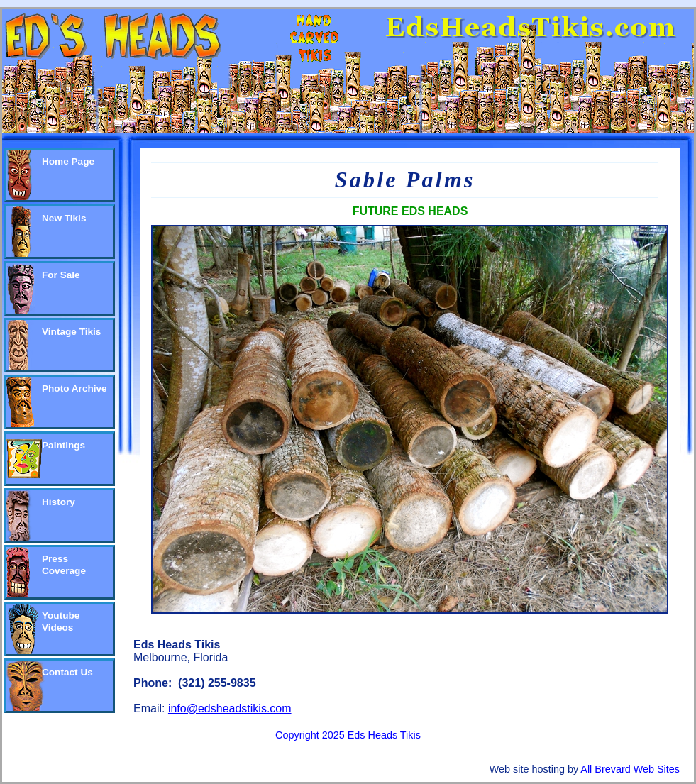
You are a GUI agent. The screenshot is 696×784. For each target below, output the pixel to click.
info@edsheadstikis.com (230, 708)
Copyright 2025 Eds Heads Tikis (348, 735)
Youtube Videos (61, 622)
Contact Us (67, 672)
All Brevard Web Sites (630, 769)
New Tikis (64, 218)
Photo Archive (74, 388)
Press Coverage (64, 565)
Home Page (68, 161)
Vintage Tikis (71, 332)
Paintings (63, 445)
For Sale (61, 275)
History (59, 502)
